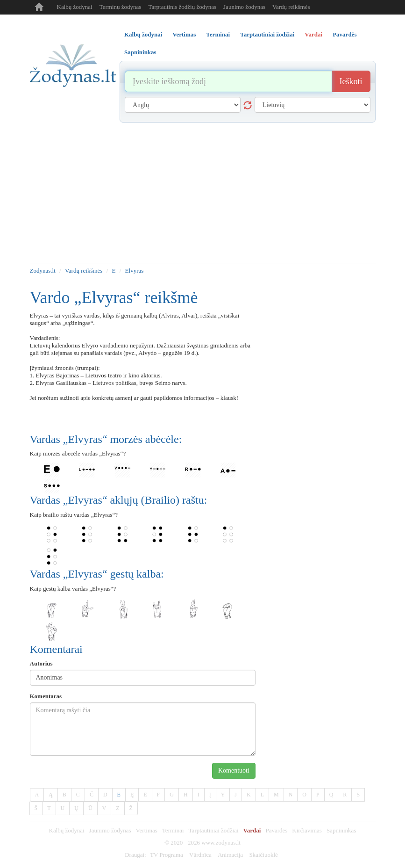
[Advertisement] (203, 193)
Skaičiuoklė (263, 855)
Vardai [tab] (313, 34)
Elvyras (135, 271)
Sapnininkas (341, 830)
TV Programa (167, 855)
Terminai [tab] (218, 34)
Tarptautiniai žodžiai (214, 830)
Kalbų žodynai (75, 7)
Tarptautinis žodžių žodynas (182, 7)
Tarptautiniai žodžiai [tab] (267, 34)
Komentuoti (234, 770)
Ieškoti (351, 81)
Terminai (173, 830)
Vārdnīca (200, 855)
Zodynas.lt (43, 271)
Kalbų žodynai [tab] (143, 34)
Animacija (230, 855)
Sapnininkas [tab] (140, 52)
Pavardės (276, 830)
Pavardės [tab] (345, 34)
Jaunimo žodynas (244, 7)
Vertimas (147, 830)
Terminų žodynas (121, 7)
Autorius (41, 663)
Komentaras (46, 696)
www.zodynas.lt (221, 843)
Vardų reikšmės (291, 7)
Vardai (252, 830)
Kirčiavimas (307, 830)
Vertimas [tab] (184, 34)
